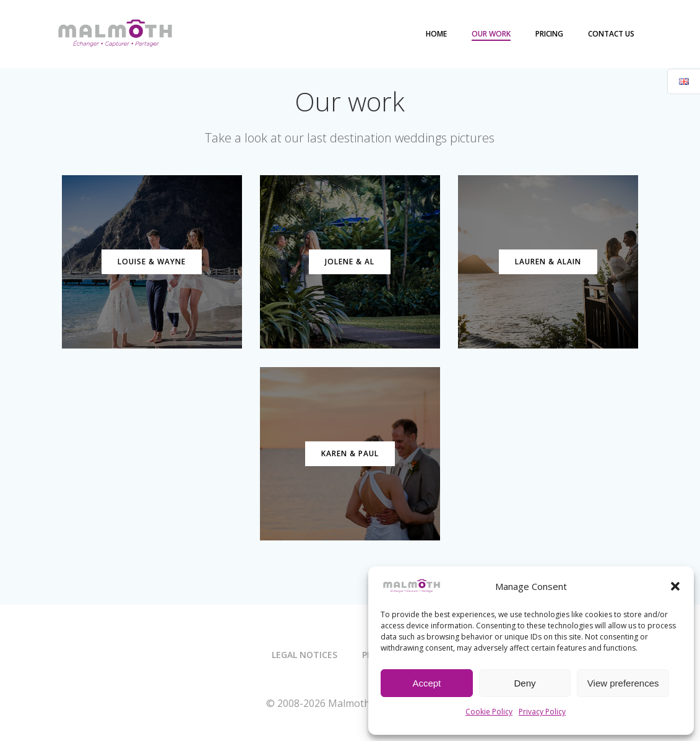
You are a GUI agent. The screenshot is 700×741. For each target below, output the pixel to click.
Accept (426, 683)
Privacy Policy (542, 712)
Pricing (550, 34)
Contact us (612, 34)
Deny (525, 683)
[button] (675, 586)
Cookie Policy (489, 712)
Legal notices (305, 655)
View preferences (623, 683)
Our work (492, 34)
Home (437, 34)
